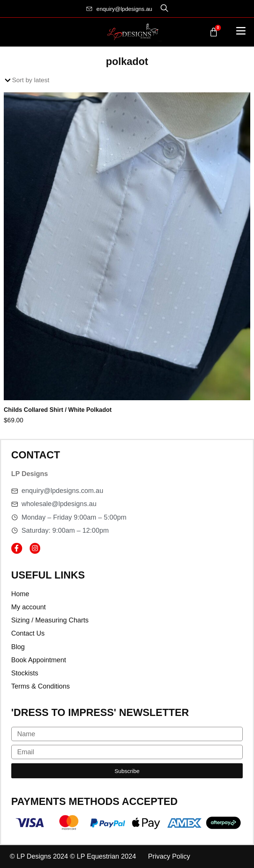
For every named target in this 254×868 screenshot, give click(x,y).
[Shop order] (127, 80)
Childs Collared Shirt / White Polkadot (58, 410)
